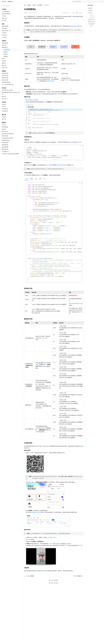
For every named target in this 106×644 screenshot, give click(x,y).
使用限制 (54, 37)
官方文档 (4, 6)
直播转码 (44, 376)
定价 (32, 2)
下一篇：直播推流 (78, 586)
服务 (44, 2)
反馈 (56, 593)
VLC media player (52, 547)
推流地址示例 (70, 147)
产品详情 (73, 18)
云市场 (36, 2)
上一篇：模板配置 (29, 586)
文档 (86, 2)
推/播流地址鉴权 (50, 86)
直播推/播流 (40, 10)
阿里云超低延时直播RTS (75, 313)
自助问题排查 (44, 580)
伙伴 (40, 2)
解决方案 (24, 2)
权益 (29, 2)
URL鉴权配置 (50, 170)
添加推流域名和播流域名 (76, 31)
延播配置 (40, 417)
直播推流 (81, 456)
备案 (89, 2)
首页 (25, 10)
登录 (102, 2)
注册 (96, 2)
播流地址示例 (78, 147)
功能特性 (34, 10)
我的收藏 (80, 18)
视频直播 (10, 6)
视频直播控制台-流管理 (36, 522)
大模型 (15, 2)
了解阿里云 (49, 2)
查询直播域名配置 (60, 170)
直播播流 (27, 458)
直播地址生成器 (32, 105)
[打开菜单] (2, 2)
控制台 (93, 2)
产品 (19, 2)
